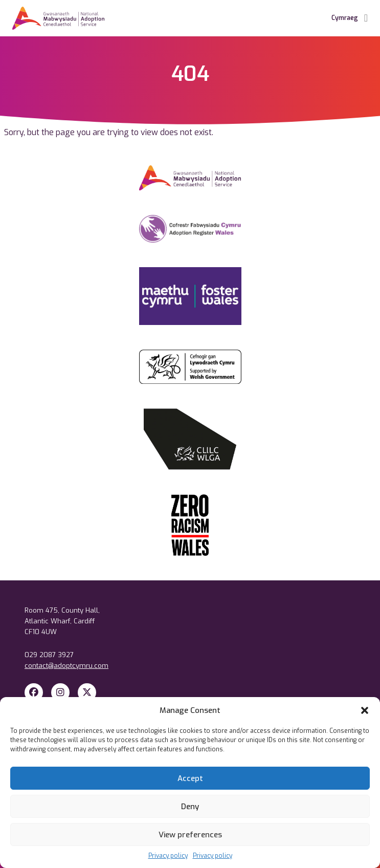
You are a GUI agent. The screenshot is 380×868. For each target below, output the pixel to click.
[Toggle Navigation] (366, 18)
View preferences (190, 835)
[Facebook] (34, 692)
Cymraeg (345, 18)
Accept (190, 778)
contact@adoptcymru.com (66, 666)
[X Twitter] (87, 692)
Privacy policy (168, 856)
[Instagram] (60, 692)
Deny (190, 807)
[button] (365, 710)
